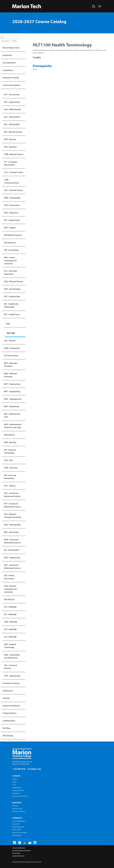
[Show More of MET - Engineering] (24, 384)
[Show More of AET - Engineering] (24, 102)
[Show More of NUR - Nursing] (24, 442)
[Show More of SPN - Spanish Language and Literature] (24, 586)
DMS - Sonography (12, 198)
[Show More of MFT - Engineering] (24, 391)
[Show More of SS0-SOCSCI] (24, 599)
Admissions (8, 691)
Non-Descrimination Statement (21, 851)
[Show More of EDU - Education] (24, 213)
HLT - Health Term (12, 314)
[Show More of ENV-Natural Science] (24, 235)
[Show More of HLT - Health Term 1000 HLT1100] (24, 314)
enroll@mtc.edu (34, 769)
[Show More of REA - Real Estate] (24, 532)
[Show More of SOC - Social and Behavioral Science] (24, 565)
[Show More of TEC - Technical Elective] (24, 665)
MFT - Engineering (12, 391)
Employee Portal (17, 809)
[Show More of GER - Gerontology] (24, 289)
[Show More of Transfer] (24, 698)
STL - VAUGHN (10, 614)
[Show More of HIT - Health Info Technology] (24, 304)
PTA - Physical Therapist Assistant (13, 516)
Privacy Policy (16, 853)
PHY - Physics (10, 486)
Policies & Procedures (19, 811)
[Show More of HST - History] (24, 341)
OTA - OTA (8, 460)
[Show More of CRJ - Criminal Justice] (24, 190)
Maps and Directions (18, 827)
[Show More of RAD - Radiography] (24, 525)
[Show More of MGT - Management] (24, 399)
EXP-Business (10, 243)
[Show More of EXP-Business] (24, 243)
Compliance (8, 70)
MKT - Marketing (11, 406)
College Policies (10, 713)
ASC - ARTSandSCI (12, 117)
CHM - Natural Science (14, 154)
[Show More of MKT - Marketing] (24, 406)
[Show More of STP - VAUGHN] (24, 629)
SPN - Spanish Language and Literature (10, 589)
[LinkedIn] (35, 843)
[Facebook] (15, 843)
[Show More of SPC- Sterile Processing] (24, 575)
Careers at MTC (17, 830)
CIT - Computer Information (11, 163)
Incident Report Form (18, 856)
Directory (15, 806)
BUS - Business (10, 147)
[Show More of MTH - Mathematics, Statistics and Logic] (24, 424)
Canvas (14, 782)
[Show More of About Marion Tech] (24, 48)
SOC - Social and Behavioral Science (12, 566)
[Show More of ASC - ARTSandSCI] (24, 117)
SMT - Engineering (12, 557)
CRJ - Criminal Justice (13, 190)
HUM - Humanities (12, 348)
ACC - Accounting (12, 94)
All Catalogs (8, 736)
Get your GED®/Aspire (19, 821)
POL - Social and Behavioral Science (12, 495)
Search (14, 41)
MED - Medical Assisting (10, 375)
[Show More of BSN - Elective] (24, 139)
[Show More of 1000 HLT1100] (24, 324)
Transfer (6, 698)
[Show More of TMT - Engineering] (24, 676)
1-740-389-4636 (19, 769)
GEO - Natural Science (13, 281)
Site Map (7, 728)
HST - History (10, 341)
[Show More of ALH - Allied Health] (24, 109)
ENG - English (10, 228)
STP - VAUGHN (10, 629)
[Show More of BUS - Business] (24, 147)
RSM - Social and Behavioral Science (12, 541)
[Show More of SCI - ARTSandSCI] (24, 550)
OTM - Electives (11, 468)
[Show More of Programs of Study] (24, 78)
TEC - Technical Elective (11, 667)
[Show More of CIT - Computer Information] (24, 162)
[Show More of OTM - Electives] (24, 468)
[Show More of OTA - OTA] (24, 460)
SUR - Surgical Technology (10, 646)
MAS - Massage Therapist (11, 365)
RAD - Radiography (12, 525)
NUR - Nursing (10, 442)
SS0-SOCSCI (9, 599)
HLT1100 (11, 333)
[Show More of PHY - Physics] (24, 486)
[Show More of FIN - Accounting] (24, 250)
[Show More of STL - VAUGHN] (24, 614)
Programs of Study (11, 78)
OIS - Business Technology (10, 451)
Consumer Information (19, 848)
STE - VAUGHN (10, 607)
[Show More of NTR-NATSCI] (24, 435)
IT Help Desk (16, 793)
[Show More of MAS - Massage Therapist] (24, 363)
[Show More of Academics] (24, 55)
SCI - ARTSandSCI (12, 550)
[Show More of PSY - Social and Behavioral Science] (24, 504)
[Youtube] (30, 843)
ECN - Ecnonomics (12, 205)
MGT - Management (13, 399)
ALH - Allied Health (12, 109)
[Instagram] (20, 843)
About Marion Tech (11, 48)
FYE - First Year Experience (11, 272)
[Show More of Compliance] (24, 70)
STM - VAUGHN (11, 622)
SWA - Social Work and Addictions (12, 656)
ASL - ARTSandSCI (12, 124)
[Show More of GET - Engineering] (24, 296)
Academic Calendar (11, 683)
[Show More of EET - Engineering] (24, 220)
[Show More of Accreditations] (24, 63)
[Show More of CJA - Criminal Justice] (24, 172)
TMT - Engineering (12, 676)
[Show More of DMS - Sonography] (24, 198)
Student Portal (16, 788)
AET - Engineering (12, 102)
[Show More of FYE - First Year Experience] (24, 271)
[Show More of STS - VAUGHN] (24, 637)
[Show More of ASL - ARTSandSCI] (24, 124)
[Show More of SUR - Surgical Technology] (24, 644)
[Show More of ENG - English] (24, 228)
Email (14, 785)
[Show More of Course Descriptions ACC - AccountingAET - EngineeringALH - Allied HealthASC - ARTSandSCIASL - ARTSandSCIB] (24, 85)
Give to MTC (16, 824)
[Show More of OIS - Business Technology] (24, 450)
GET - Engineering (12, 296)
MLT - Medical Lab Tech (12, 415)
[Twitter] (25, 843)
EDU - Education (11, 213)
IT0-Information (11, 355)
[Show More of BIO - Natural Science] (24, 132)
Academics (7, 55)
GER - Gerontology (12, 289)
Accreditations (9, 63)
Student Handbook (11, 706)
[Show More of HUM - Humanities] (24, 348)
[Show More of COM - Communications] (24, 180)
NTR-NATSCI (9, 435)
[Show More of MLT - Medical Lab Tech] (24, 414)
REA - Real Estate (11, 532)
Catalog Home (9, 721)
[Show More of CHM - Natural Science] (24, 154)
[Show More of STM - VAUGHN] (24, 622)
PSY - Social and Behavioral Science (12, 505)
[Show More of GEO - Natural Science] (24, 281)
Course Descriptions (12, 85)
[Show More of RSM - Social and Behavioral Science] (24, 539)
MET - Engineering (12, 384)
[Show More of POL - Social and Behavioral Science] (24, 493)
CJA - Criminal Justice (14, 172)
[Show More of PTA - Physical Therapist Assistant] (24, 514)
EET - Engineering (12, 220)
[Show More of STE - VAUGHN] (24, 607)
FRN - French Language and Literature (10, 260)
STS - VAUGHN (10, 637)
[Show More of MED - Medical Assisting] (24, 373)
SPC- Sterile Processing (9, 577)
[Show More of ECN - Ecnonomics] (24, 205)
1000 (8, 324)
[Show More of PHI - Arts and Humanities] (24, 475)
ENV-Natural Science (13, 235)
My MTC (15, 779)
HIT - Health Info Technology (11, 305)
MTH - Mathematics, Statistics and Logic (13, 426)
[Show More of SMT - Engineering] (24, 557)
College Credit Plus (18, 790)
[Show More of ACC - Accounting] (24, 94)
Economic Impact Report (20, 833)
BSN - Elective (10, 139)
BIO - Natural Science (13, 132)
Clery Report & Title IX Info (20, 796)
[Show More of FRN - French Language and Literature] (24, 257)
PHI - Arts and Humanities (10, 477)
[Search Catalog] (11, 37)
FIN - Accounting (11, 250)
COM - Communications (12, 181)
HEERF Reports (17, 835)
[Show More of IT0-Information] (24, 355)
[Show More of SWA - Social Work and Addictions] (24, 655)
